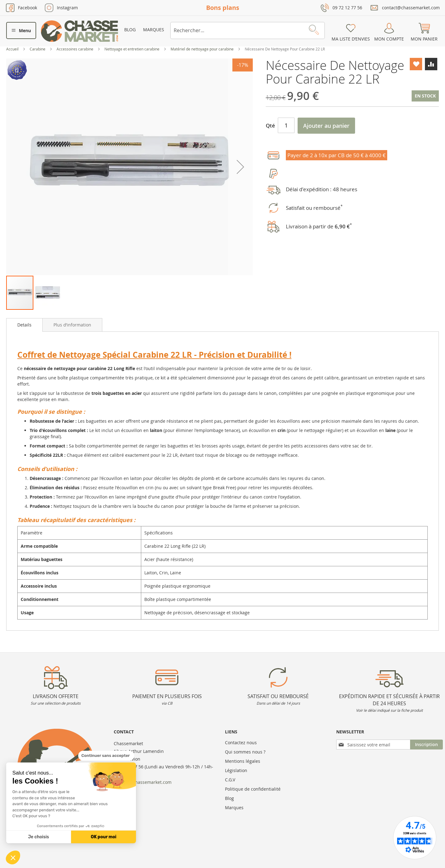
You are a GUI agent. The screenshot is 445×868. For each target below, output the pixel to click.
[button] (13, 857)
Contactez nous (241, 743)
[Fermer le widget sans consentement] (106, 756)
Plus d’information (72, 325)
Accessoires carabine (75, 49)
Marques (154, 30)
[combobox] (248, 30)
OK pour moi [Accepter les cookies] (104, 837)
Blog (130, 30)
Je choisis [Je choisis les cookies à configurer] (39, 837)
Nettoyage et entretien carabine (132, 49)
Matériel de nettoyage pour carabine (203, 49)
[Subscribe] (426, 745)
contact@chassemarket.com (411, 8)
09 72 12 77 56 (347, 8)
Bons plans (223, 8)
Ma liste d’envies (351, 39)
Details (24, 325)
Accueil (13, 49)
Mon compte (389, 39)
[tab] (24, 325)
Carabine (38, 49)
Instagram (67, 8)
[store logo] (79, 31)
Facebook (28, 8)
